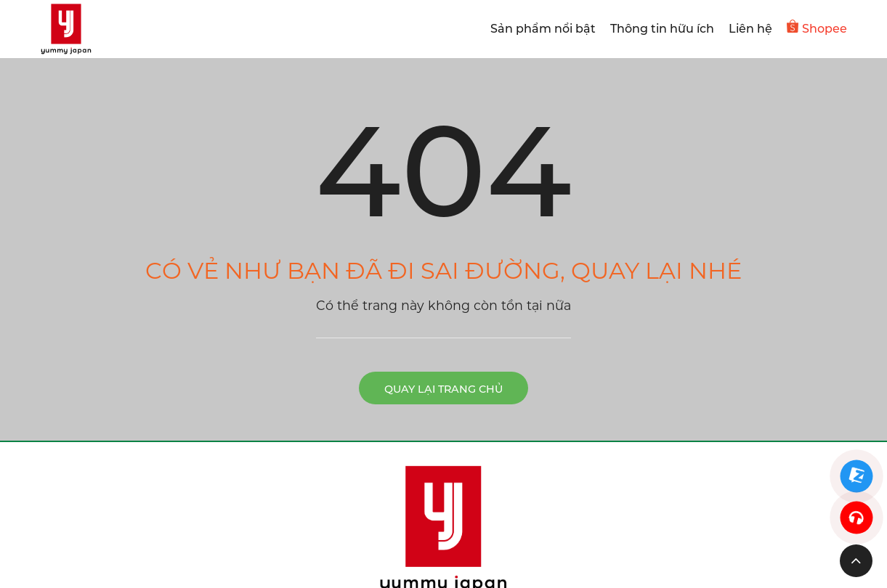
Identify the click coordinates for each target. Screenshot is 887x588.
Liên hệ (750, 29)
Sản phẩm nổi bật (543, 29)
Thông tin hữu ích (662, 29)
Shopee (817, 28)
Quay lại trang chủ (443, 389)
